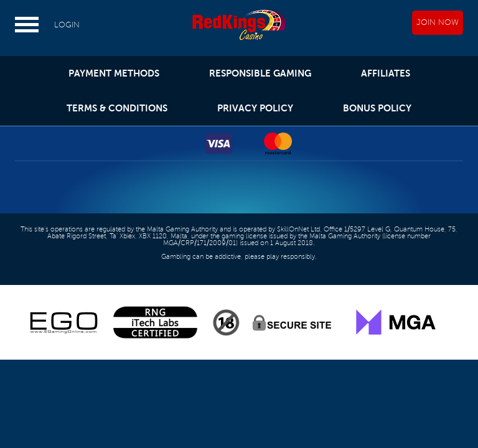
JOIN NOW (438, 22)
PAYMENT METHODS (114, 73)
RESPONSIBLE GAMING (260, 73)
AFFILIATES (386, 73)
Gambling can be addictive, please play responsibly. (239, 257)
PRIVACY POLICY (255, 108)
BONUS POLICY (377, 108)
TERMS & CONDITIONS (117, 108)
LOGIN (67, 25)
